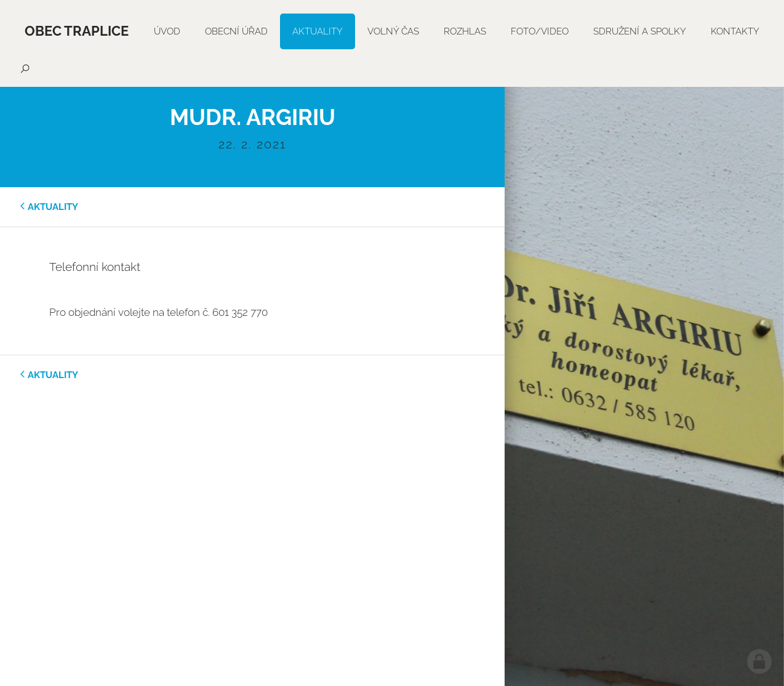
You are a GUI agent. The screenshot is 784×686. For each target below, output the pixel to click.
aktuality (53, 207)
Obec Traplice (77, 31)
